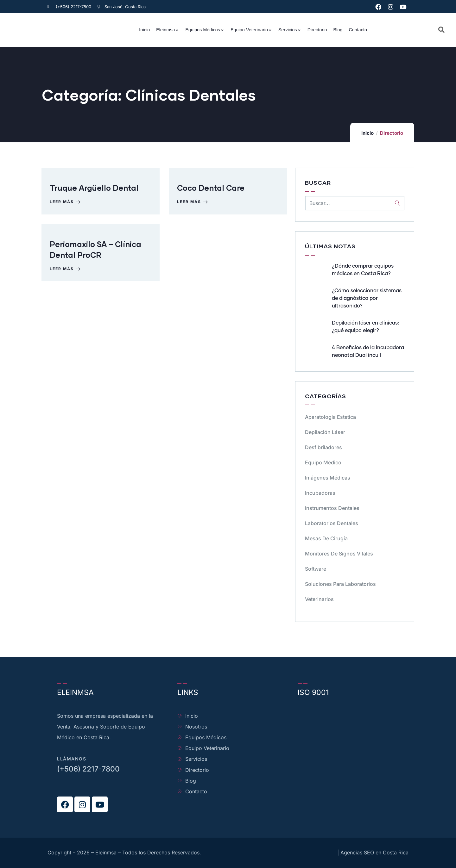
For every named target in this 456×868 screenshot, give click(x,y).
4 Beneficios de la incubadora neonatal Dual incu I (368, 351)
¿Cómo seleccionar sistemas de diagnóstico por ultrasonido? (367, 298)
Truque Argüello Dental (95, 190)
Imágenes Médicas (328, 478)
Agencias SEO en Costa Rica (374, 852)
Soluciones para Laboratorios (340, 584)
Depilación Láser (325, 432)
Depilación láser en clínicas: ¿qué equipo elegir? (365, 327)
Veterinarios (319, 599)
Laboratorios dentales (332, 523)
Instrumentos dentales (332, 508)
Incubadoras (320, 493)
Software (316, 569)
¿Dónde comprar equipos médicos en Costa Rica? (363, 270)
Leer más (67, 204)
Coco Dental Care (212, 190)
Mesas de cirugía (326, 538)
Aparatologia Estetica (330, 417)
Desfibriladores (323, 447)
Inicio (367, 133)
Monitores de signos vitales (339, 554)
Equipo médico (323, 462)
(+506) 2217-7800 (88, 769)
